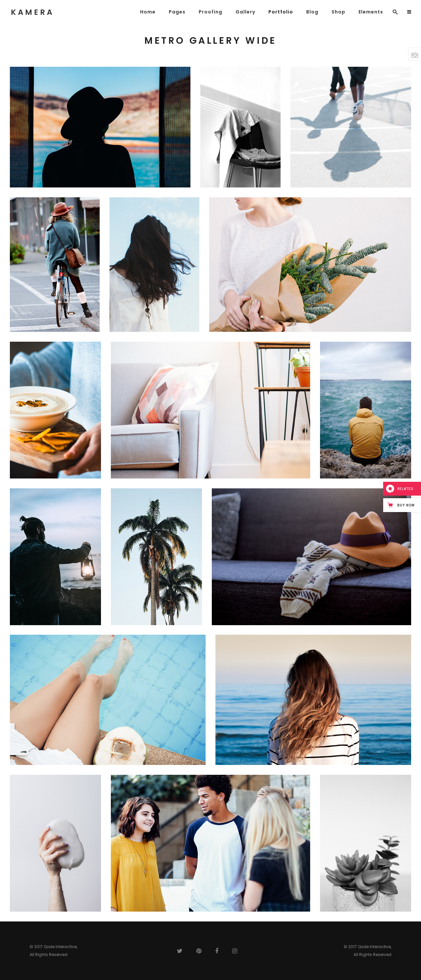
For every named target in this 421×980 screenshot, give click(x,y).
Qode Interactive (60, 947)
